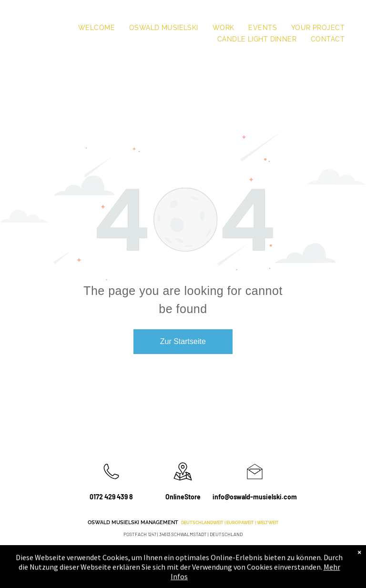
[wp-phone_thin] (111, 482)
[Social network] (312, 555)
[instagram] (281, 555)
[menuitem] (97, 28)
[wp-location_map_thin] (183, 482)
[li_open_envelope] (255, 482)
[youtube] (296, 555)
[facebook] (265, 555)
